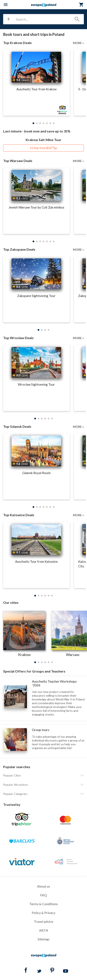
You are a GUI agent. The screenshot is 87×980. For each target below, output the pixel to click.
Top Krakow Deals (17, 43)
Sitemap (43, 939)
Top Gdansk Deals (17, 426)
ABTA (44, 930)
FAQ (43, 895)
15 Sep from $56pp (43, 148)
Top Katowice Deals (19, 515)
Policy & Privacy (43, 913)
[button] (33, 123)
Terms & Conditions (44, 904)
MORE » (78, 43)
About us (43, 886)
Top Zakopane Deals (19, 249)
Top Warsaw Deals (18, 161)
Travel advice (43, 921)
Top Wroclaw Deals (18, 338)
